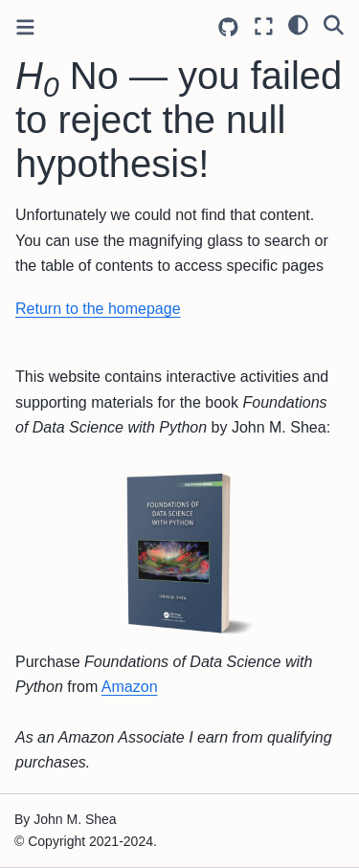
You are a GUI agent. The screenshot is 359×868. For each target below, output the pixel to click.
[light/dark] (298, 24)
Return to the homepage (98, 309)
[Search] (334, 24)
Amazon (130, 687)
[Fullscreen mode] (264, 26)
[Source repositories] (228, 27)
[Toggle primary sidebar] (25, 27)
